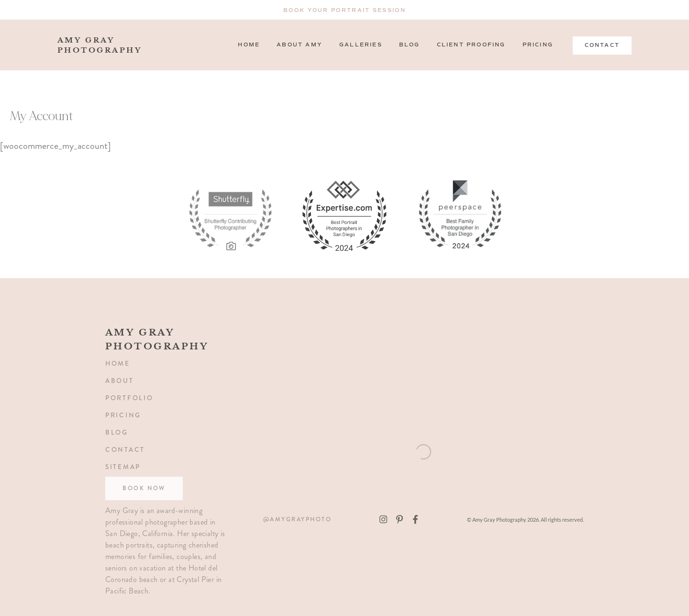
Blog (410, 45)
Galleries (361, 45)
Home (249, 45)
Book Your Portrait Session (344, 10)
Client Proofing (471, 45)
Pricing (538, 45)
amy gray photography (121, 45)
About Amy (300, 45)
